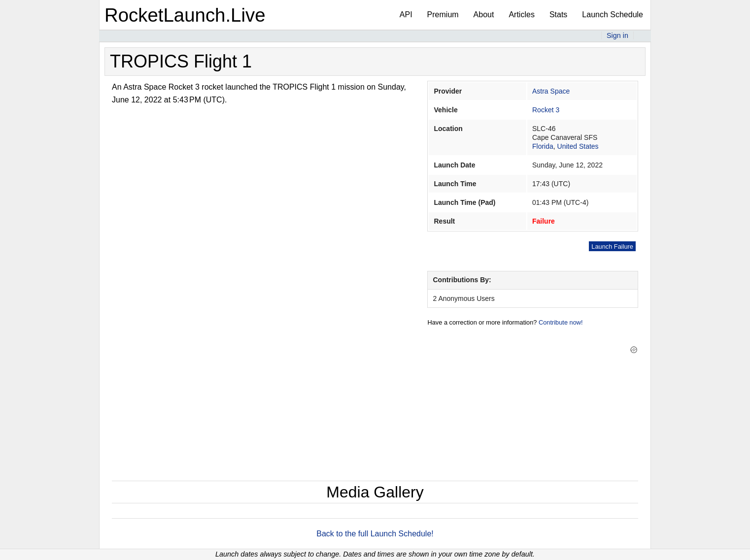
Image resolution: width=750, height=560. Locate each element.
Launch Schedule (613, 15)
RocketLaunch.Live (185, 15)
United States (578, 146)
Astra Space (551, 91)
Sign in (617, 35)
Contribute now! (561, 322)
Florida (543, 146)
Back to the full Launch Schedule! (375, 534)
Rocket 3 (546, 110)
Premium (443, 15)
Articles (521, 15)
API (406, 15)
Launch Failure (612, 247)
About (484, 15)
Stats (558, 15)
